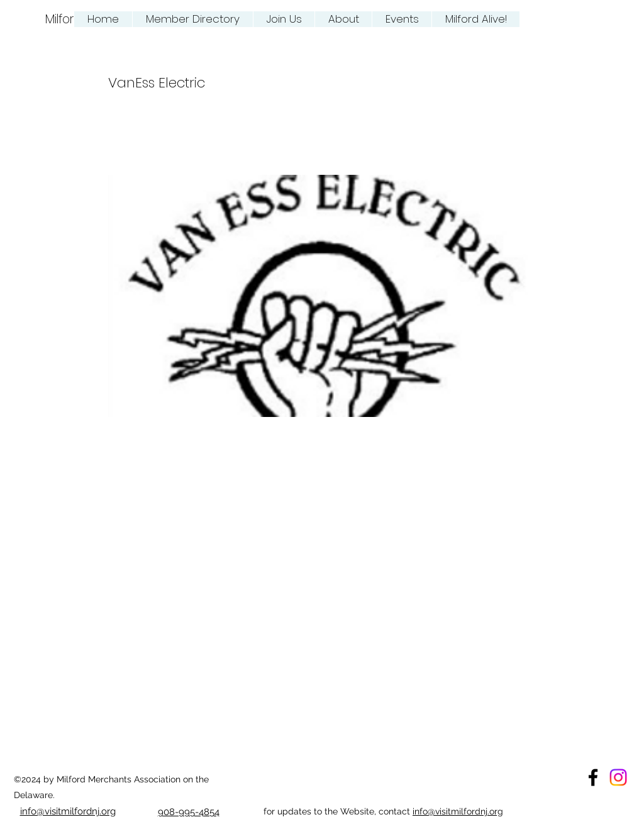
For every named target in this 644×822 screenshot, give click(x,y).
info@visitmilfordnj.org (458, 811)
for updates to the (302, 811)
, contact (393, 811)
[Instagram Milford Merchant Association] (618, 777)
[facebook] (593, 777)
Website (357, 811)
